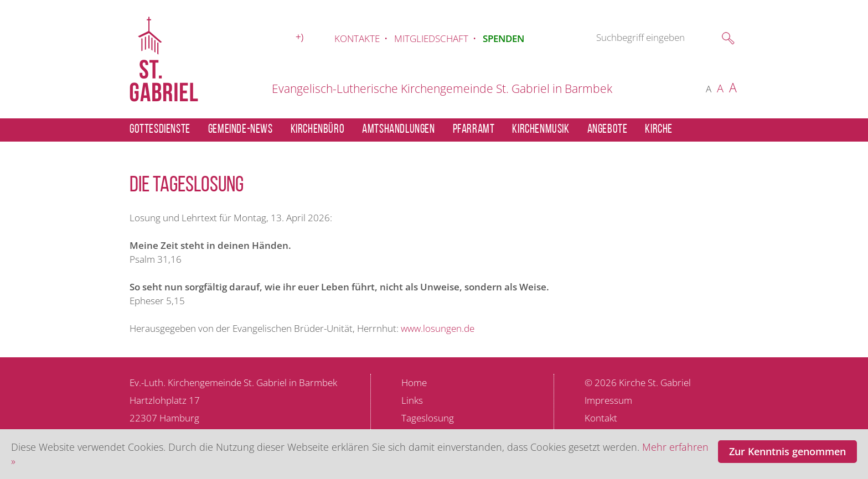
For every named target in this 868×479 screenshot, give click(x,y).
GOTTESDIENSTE (160, 130)
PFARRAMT (474, 130)
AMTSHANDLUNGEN (398, 130)
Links (412, 400)
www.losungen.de (438, 328)
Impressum (608, 400)
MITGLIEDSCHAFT (431, 38)
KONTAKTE (357, 38)
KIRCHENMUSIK (541, 130)
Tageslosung (428, 418)
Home (414, 382)
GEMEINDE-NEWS (241, 130)
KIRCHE (659, 130)
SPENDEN (503, 38)
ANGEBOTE (608, 130)
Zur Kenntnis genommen (787, 451)
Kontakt (601, 418)
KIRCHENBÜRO (318, 130)
